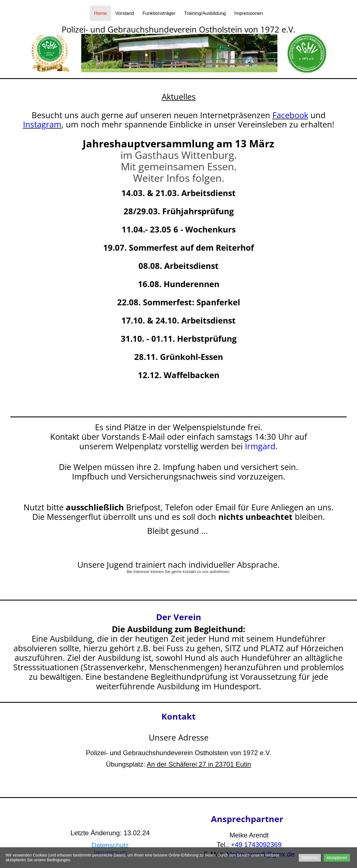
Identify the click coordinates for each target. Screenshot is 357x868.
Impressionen (249, 13)
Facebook (290, 115)
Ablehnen (310, 858)
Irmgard (260, 446)
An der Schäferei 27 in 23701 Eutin (199, 764)
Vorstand (125, 13)
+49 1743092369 (256, 845)
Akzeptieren (337, 858)
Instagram (42, 124)
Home (100, 13)
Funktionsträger (159, 13)
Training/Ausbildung (205, 13)
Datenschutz (110, 845)
